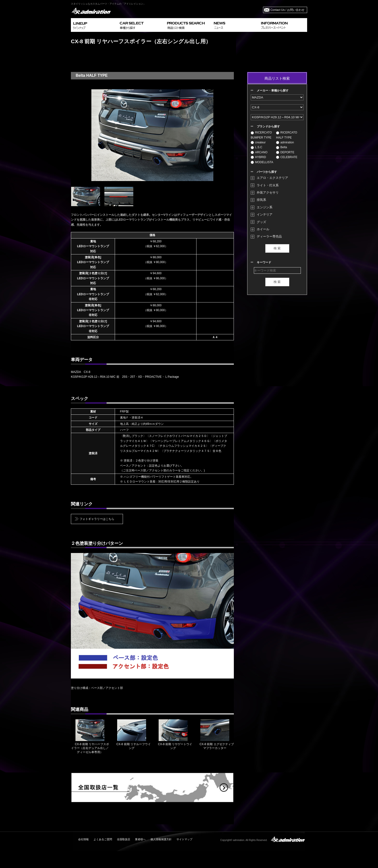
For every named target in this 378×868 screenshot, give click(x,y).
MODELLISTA (262, 162)
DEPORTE (285, 152)
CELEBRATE (287, 157)
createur (258, 142)
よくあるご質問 (103, 839)
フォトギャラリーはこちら (97, 519)
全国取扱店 (124, 839)
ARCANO (259, 152)
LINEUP (94, 25)
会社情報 (83, 839)
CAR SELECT (141, 25)
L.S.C (256, 147)
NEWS (235, 25)
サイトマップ (184, 839)
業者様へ (140, 839)
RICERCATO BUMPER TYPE (261, 135)
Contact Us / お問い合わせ (287, 10)
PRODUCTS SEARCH (188, 25)
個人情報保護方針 (161, 839)
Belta (281, 147)
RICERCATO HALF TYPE (287, 135)
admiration (285, 142)
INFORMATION (283, 25)
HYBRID (258, 157)
